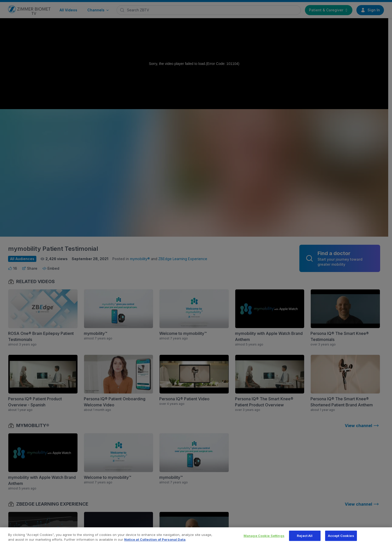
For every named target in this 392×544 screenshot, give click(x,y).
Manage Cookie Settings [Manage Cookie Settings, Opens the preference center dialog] (264, 538)
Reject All (305, 538)
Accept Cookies (341, 538)
